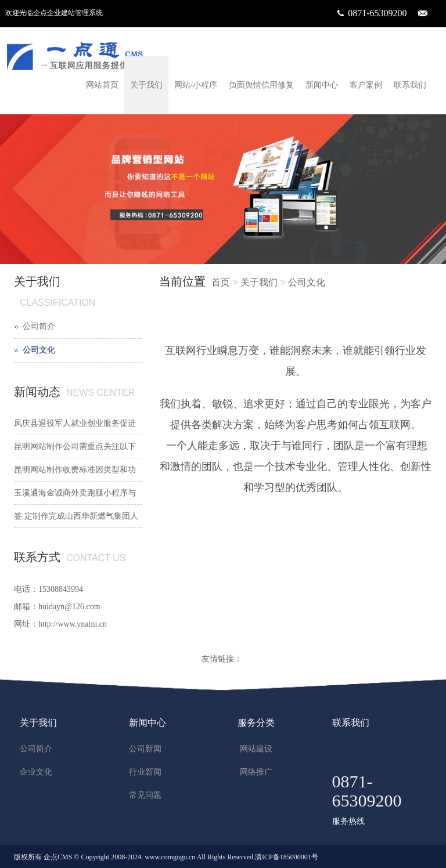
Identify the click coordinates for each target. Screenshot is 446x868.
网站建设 (256, 749)
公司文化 (307, 282)
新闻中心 (322, 85)
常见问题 (145, 795)
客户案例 (366, 85)
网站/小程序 (196, 85)
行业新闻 (145, 772)
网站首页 (102, 85)
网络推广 (256, 772)
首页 (221, 282)
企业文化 (36, 772)
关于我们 (146, 85)
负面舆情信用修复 (261, 85)
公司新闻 (145, 749)
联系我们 (410, 85)
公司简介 (39, 326)
